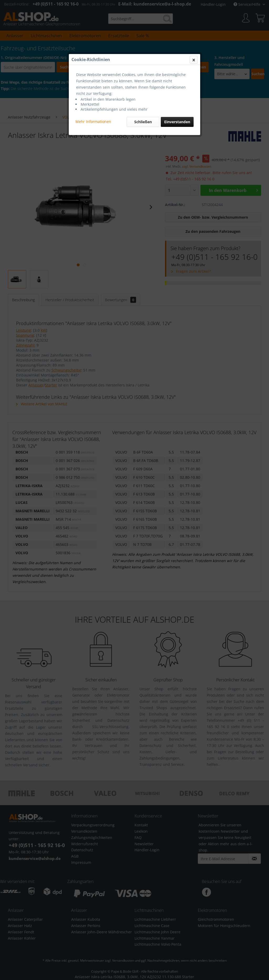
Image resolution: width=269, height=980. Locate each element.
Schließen (143, 122)
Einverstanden (177, 122)
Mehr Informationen (93, 122)
